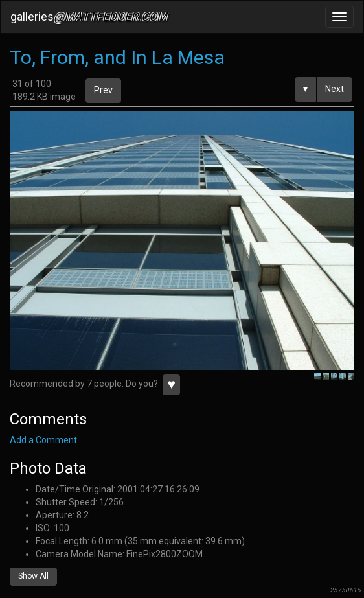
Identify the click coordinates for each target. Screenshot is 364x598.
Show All (33, 576)
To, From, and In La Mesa (117, 57)
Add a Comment (43, 440)
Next (335, 89)
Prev (103, 90)
